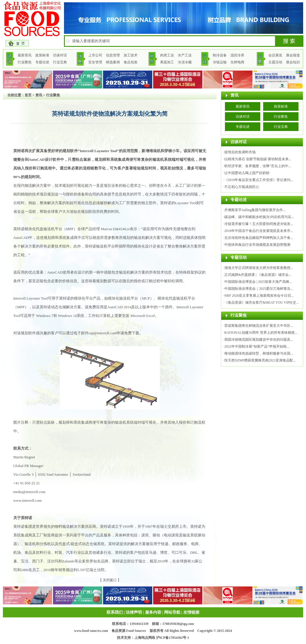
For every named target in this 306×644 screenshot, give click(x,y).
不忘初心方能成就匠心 (242, 187)
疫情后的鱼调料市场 (240, 152)
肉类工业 (167, 55)
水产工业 (185, 55)
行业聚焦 (25, 62)
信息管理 (113, 55)
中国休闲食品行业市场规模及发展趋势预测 (257, 245)
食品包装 (131, 62)
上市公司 (95, 55)
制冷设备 (220, 55)
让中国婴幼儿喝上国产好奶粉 (247, 173)
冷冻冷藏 (185, 62)
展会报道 (293, 55)
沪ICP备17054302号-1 (173, 638)
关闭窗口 (110, 580)
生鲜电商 (237, 62)
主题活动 (275, 62)
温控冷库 (237, 55)
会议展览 (275, 55)
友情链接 (191, 612)
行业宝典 (60, 62)
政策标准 (42, 55)
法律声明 (134, 612)
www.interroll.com (28, 500)
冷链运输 (220, 62)
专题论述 (42, 62)
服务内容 (153, 612)
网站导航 (172, 612)
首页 (28, 95)
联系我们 (115, 612)
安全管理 (95, 62)
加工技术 (131, 55)
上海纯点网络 (145, 638)
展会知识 (293, 62)
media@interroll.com (29, 492)
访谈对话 (60, 55)
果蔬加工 (167, 62)
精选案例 (113, 62)
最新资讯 (25, 55)
